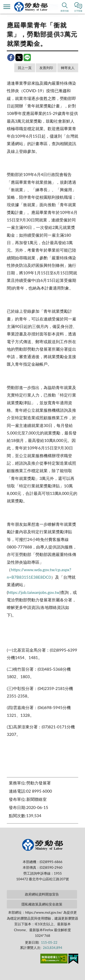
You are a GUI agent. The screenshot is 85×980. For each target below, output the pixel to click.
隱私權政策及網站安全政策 (42, 904)
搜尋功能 (65, 11)
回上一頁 (25, 68)
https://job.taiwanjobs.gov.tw (34, 592)
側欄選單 (7, 7)
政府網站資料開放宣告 (42, 894)
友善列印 (46, 68)
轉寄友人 (68, 68)
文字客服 (78, 11)
